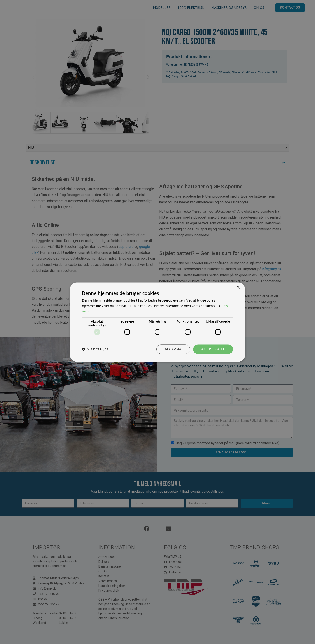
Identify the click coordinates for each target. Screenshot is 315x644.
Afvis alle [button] (172, 349)
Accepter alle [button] (213, 349)
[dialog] (157, 322)
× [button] (238, 287)
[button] (95, 349)
